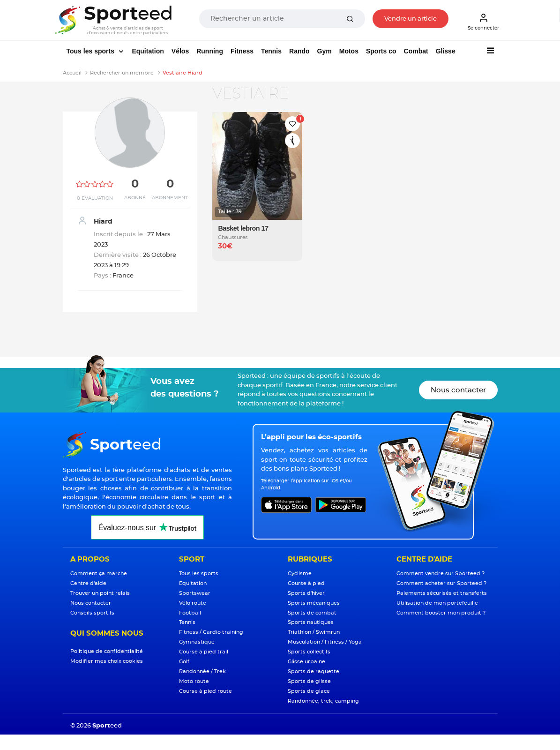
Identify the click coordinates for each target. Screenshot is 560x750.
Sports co (381, 51)
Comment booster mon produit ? (441, 613)
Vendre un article (411, 19)
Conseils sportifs (92, 613)
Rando (299, 51)
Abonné (135, 198)
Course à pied (306, 583)
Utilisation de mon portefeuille (437, 603)
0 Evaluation (95, 198)
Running (210, 51)
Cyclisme (300, 574)
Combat (416, 51)
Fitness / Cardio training (211, 632)
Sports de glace (309, 691)
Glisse (446, 51)
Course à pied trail (204, 652)
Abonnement (170, 198)
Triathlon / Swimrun (314, 632)
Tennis (271, 51)
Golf (184, 662)
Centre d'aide (88, 583)
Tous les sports (91, 51)
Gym (325, 51)
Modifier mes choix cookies (107, 661)
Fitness (242, 51)
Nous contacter (458, 390)
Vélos (180, 51)
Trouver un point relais (100, 593)
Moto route (194, 681)
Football (190, 613)
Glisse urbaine (306, 662)
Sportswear (195, 593)
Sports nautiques (311, 622)
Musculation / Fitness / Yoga (325, 642)
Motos (349, 51)
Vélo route (193, 603)
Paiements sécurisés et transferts (442, 593)
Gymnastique (197, 642)
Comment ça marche (99, 574)
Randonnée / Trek (202, 671)
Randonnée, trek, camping (323, 701)
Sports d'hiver (306, 593)
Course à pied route (205, 691)
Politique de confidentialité (107, 651)
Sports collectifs (309, 652)
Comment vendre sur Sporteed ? (441, 574)
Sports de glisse (309, 681)
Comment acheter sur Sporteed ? (441, 583)
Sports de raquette (314, 671)
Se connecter (483, 22)
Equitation (148, 51)
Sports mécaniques (314, 603)
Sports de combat (312, 613)
